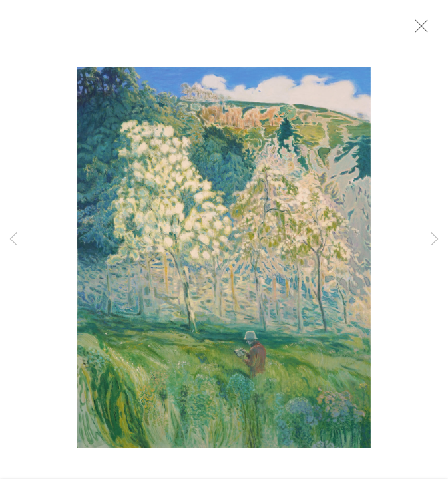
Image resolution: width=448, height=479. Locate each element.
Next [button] (435, 239)
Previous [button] (13, 239)
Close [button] (424, 30)
